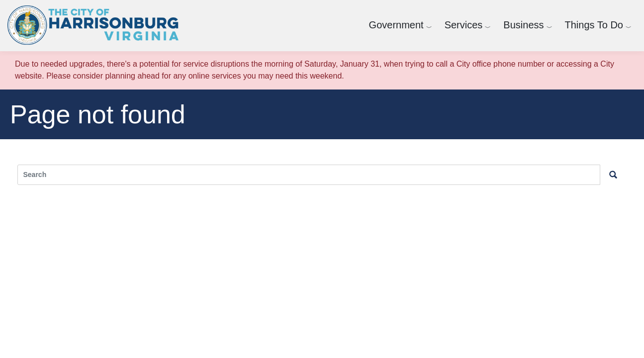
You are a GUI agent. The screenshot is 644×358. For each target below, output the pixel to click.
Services (464, 25)
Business (523, 25)
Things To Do (594, 25)
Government (396, 25)
